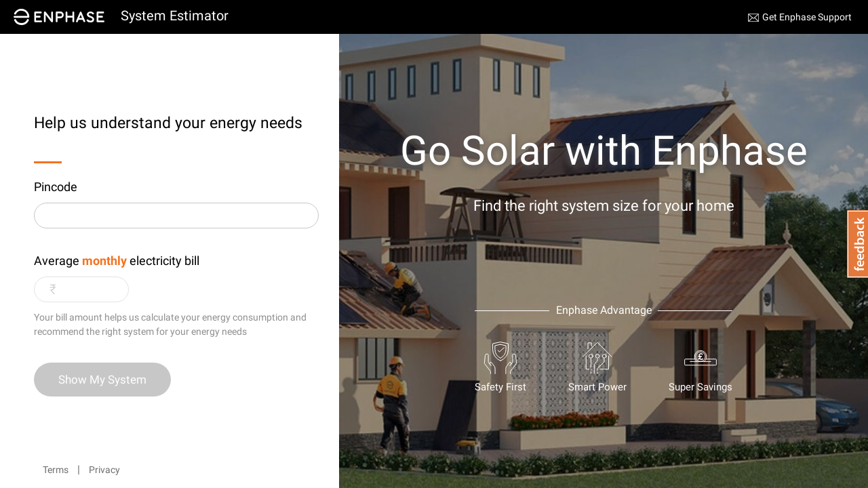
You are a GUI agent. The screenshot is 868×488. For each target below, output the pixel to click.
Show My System (102, 380)
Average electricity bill (117, 261)
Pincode (56, 187)
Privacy (104, 470)
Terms (56, 470)
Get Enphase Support (807, 17)
